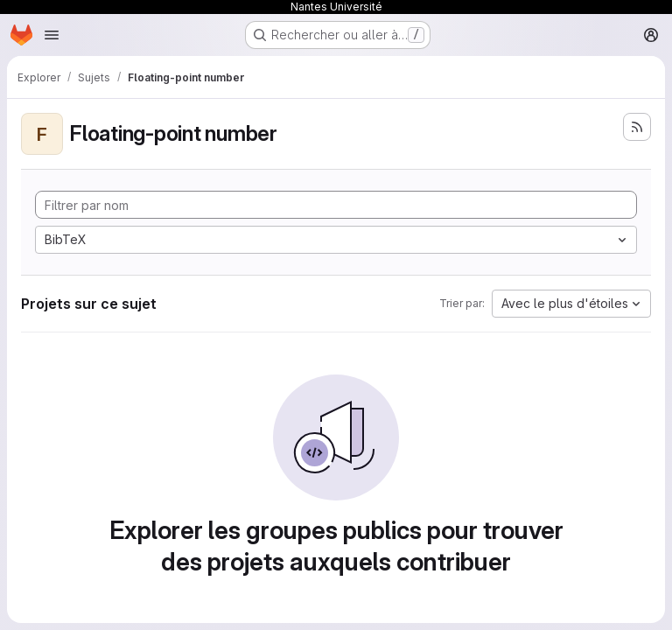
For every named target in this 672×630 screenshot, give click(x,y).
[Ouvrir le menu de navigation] (52, 35)
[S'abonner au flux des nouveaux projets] (637, 127)
